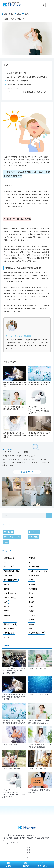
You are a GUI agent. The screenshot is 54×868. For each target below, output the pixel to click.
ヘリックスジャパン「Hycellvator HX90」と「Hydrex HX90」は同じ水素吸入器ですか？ (39, 410)
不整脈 (31, 580)
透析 (6, 620)
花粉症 (31, 606)
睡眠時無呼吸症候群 (12, 571)
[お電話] (8, 863)
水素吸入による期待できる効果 (19, 84)
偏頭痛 (7, 589)
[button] (49, 5)
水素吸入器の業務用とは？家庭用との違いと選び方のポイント (39, 434)
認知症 (7, 637)
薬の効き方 (33, 589)
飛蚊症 (31, 611)
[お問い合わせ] (43, 863)
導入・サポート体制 (12, 537)
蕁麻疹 (31, 602)
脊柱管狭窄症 (34, 567)
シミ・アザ (8, 567)
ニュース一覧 (8, 853)
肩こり (31, 562)
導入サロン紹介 (22, 851)
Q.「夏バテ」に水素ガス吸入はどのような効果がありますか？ (28, 77)
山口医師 (32, 615)
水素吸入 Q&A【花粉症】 (37, 668)
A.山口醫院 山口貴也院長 (18, 81)
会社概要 (17, 853)
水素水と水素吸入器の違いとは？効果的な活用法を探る (15, 408)
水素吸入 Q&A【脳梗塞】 (12, 768)
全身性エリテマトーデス (38, 571)
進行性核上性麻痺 (11, 580)
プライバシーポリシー (29, 853)
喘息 (31, 629)
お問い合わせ (43, 866)
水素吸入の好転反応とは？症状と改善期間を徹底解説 (40, 746)
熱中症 (7, 606)
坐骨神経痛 (8, 575)
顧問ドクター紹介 (9, 851)
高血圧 (31, 598)
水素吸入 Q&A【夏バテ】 (17, 73)
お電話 (8, 866)
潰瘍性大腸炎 (9, 558)
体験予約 (26, 866)
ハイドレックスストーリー (27, 848)
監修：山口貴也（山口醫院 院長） (19, 336)
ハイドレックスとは (10, 848)
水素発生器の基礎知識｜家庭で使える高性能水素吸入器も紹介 (39, 384)
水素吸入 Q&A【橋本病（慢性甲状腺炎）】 (40, 791)
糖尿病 (31, 620)
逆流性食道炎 (34, 575)
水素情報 (40, 848)
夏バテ (27, 14)
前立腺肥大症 (9, 629)
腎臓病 (31, 593)
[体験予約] (26, 863)
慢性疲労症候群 (10, 624)
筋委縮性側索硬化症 (36, 633)
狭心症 (7, 584)
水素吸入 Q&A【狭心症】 (37, 768)
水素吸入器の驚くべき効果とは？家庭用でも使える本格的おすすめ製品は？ (15, 435)
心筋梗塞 (32, 584)
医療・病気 (33, 537)
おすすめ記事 (12, 88)
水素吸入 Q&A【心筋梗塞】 (12, 744)
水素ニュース (34, 532)
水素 (6, 602)
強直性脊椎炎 (9, 633)
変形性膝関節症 (10, 593)
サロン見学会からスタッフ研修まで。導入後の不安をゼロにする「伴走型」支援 (14, 671)
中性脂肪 (32, 558)
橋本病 (7, 611)
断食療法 (7, 615)
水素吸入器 (8, 532)
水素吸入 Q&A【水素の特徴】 (39, 694)
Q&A (19, 14)
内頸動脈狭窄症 (10, 598)
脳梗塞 (31, 624)
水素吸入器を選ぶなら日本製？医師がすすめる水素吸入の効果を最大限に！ (15, 385)
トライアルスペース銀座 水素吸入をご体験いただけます (29, 92)
